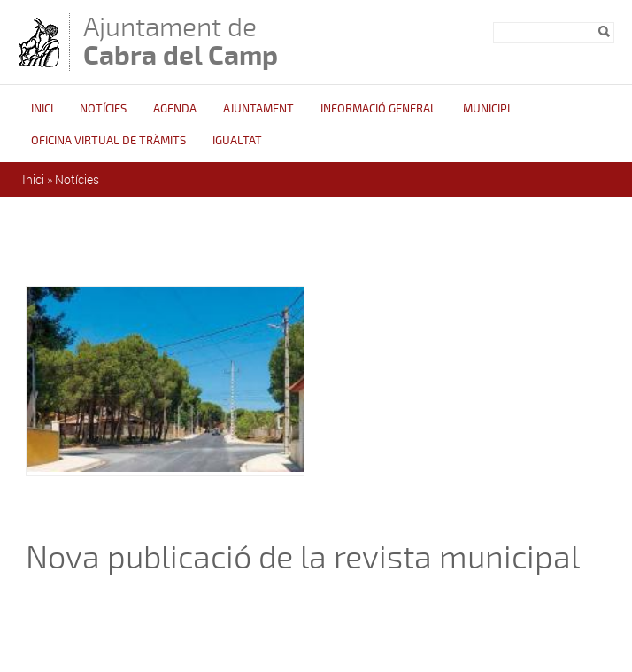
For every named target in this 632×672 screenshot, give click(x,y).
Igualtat (237, 141)
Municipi (486, 109)
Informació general (378, 109)
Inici (42, 109)
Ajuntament (258, 109)
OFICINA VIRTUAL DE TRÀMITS (108, 141)
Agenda (175, 109)
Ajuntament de (181, 41)
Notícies (103, 109)
